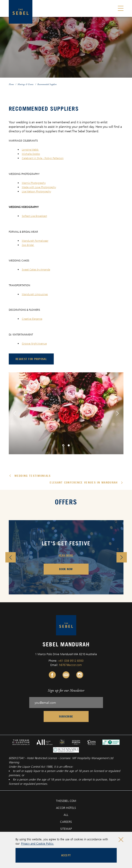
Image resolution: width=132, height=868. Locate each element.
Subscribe (66, 716)
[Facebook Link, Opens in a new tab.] (52, 675)
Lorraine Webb (30, 150)
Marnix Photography (34, 183)
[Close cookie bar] (121, 840)
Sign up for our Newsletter (66, 690)
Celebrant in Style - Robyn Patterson (43, 158)
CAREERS (66, 822)
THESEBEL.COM (66, 801)
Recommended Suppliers (47, 84)
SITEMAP (66, 829)
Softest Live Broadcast (34, 216)
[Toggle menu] (121, 8)
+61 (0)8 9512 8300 (71, 661)
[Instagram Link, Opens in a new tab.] (80, 675)
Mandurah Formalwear (35, 241)
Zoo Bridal (28, 245)
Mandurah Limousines (35, 294)
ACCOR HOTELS (66, 808)
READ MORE (66, 555)
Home (11, 84)
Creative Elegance (32, 319)
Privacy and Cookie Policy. (38, 843)
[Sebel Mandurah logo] (21, 12)
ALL (66, 815)
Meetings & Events (26, 84)
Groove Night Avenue (34, 343)
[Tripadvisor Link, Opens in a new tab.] (66, 675)
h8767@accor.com (70, 665)
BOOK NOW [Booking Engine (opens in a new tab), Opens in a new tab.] (66, 569)
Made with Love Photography (39, 187)
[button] (15, 413)
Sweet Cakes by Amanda (36, 269)
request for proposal (35, 360)
